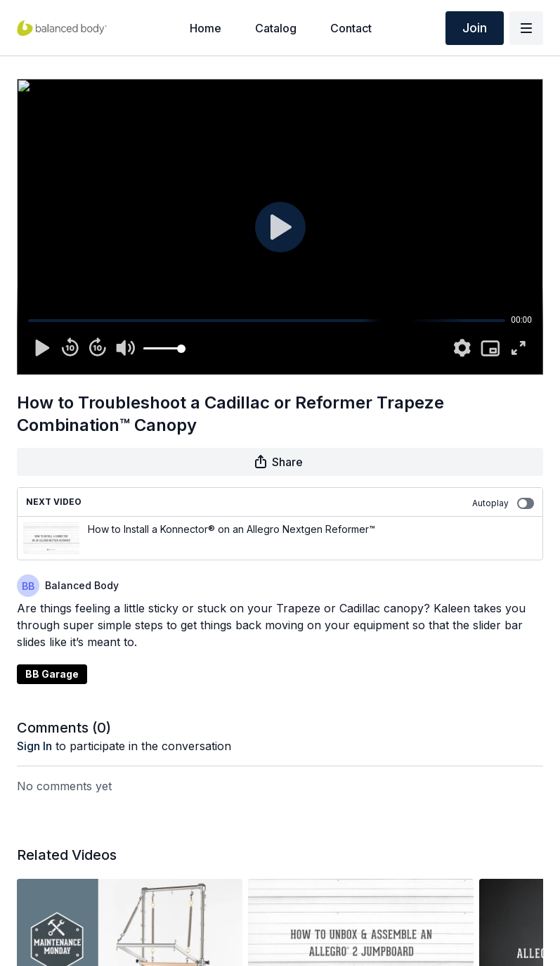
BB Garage (52, 674)
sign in (34, 746)
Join (475, 28)
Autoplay (503, 503)
